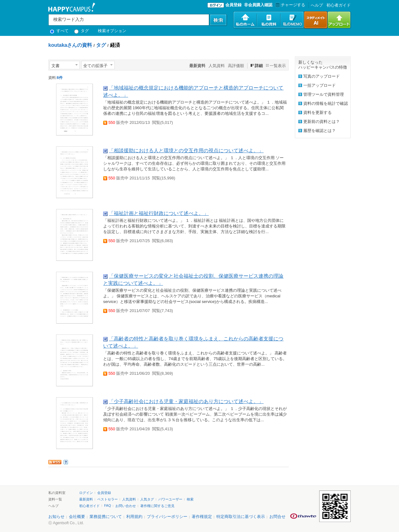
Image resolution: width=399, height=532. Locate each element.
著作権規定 (202, 517)
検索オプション (112, 31)
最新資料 (86, 499)
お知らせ (56, 517)
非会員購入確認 (258, 5)
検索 (190, 499)
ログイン (86, 493)
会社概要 (77, 517)
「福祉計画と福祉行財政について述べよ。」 (159, 213)
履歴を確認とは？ (320, 131)
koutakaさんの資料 (70, 45)
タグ (82, 31)
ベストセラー (108, 499)
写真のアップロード (322, 76)
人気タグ (147, 499)
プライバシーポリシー (167, 517)
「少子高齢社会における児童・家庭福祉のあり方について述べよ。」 (186, 401)
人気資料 (217, 66)
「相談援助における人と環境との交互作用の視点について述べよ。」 (186, 151)
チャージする (289, 5)
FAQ (108, 505)
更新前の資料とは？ (322, 122)
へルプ (317, 5)
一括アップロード (320, 85)
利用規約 (134, 517)
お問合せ (277, 517)
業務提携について (106, 517)
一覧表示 (278, 66)
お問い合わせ (126, 506)
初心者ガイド (339, 5)
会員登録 (233, 5)
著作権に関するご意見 (157, 506)
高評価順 (236, 66)
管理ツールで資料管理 (324, 94)
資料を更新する (317, 112)
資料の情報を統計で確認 (326, 103)
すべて (59, 31)
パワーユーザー (170, 499)
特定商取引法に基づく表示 (241, 517)
